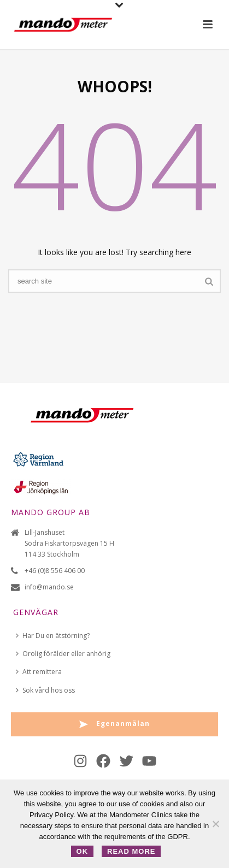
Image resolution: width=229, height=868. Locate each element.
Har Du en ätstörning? (53, 636)
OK (83, 851)
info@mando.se (49, 587)
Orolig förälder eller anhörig (63, 654)
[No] (215, 824)
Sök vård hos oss (45, 690)
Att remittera (39, 672)
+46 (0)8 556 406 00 (55, 571)
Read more (131, 851)
